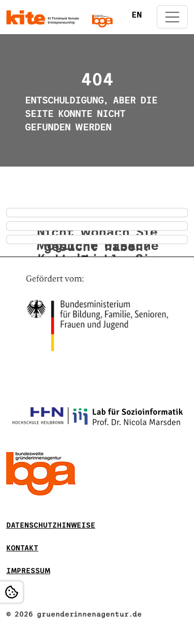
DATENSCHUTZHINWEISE (51, 525)
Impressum (28, 571)
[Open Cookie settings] (11, 592)
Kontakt (22, 548)
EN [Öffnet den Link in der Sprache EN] (137, 15)
